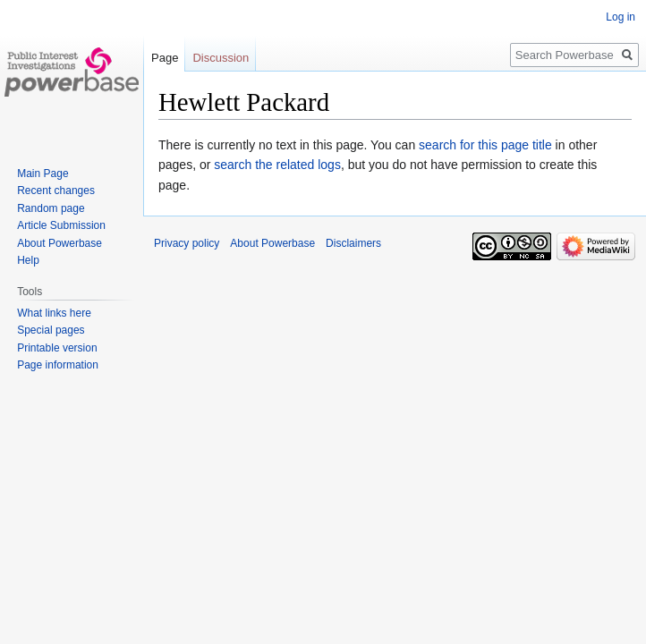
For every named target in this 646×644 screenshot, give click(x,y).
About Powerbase (59, 243)
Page (165, 58)
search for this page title (485, 145)
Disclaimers (353, 243)
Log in (620, 17)
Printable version (57, 348)
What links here (54, 313)
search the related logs (277, 165)
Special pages (51, 330)
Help (28, 260)
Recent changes (56, 191)
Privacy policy (187, 243)
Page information (58, 365)
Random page (51, 208)
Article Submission (61, 225)
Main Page (42, 174)
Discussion (221, 58)
